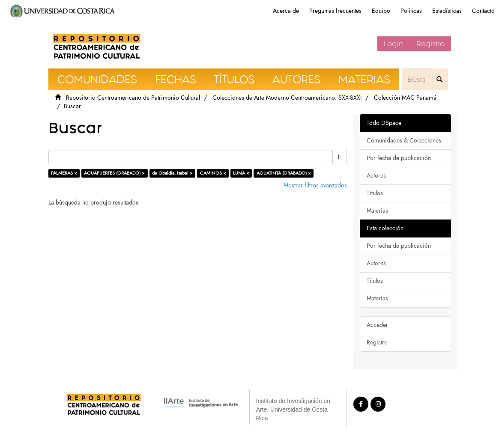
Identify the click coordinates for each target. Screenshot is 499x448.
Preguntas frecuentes (335, 11)
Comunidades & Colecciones (404, 141)
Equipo (381, 11)
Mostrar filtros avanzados (315, 185)
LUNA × (241, 173)
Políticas (411, 11)
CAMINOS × (213, 173)
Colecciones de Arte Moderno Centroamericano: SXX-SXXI (287, 98)
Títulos (375, 193)
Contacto (483, 11)
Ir (340, 157)
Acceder (377, 325)
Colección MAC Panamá (405, 98)
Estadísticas (447, 11)
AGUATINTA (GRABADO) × (284, 173)
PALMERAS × (64, 173)
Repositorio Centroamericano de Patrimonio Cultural (133, 98)
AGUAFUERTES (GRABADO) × (114, 173)
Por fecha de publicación (399, 158)
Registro (430, 44)
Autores (376, 176)
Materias (377, 211)
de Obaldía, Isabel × (172, 173)
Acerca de (286, 11)
